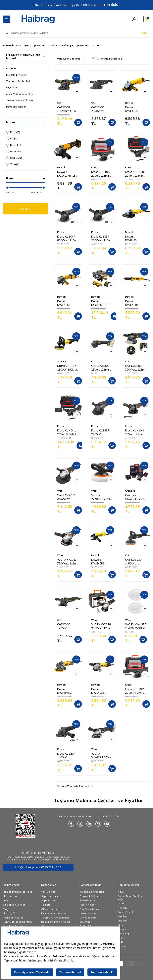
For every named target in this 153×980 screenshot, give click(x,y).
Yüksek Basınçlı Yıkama (20, 100)
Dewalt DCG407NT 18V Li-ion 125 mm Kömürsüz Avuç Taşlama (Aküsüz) (67, 174)
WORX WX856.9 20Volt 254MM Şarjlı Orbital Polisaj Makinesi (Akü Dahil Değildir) (102, 497)
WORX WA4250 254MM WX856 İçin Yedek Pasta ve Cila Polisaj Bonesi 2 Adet (136, 626)
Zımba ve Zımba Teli (18, 81)
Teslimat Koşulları (13, 918)
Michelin (122, 929)
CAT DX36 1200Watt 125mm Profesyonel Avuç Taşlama (66, 626)
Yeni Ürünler (48, 892)
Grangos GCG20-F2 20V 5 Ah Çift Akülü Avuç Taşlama (136, 497)
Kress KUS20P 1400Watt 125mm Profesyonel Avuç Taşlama (66, 756)
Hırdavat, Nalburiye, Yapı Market (69, 45)
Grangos (15, 152)
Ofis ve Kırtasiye (51, 909)
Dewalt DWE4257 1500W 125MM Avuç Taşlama (67, 303)
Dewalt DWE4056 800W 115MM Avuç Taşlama (100, 562)
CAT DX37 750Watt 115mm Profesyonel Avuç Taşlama (68, 109)
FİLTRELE (26, 209)
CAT (94, 103)
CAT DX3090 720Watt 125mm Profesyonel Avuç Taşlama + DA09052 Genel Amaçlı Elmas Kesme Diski (136, 368)
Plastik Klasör (87, 905)
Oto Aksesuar (49, 926)
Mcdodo (123, 921)
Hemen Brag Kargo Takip (18, 892)
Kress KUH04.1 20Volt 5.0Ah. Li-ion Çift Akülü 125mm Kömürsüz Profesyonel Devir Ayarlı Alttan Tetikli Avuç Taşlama (68, 432)
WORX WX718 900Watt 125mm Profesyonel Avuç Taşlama (102, 626)
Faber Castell (126, 912)
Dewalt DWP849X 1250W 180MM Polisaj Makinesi (67, 691)
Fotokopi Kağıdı (89, 896)
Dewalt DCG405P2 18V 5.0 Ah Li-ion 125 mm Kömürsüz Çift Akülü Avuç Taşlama (101, 303)
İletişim (7, 900)
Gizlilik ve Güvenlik (14, 926)
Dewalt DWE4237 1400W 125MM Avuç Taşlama (135, 109)
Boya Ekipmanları (16, 107)
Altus (121, 892)
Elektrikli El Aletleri (17, 75)
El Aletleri (12, 68)
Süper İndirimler (50, 896)
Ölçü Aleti (12, 88)
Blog (6, 909)
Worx (13, 164)
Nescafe (123, 908)
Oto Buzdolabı (88, 918)
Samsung (123, 934)
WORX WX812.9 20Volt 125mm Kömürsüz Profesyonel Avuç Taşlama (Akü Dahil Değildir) (102, 756)
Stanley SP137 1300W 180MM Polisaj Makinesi (67, 368)
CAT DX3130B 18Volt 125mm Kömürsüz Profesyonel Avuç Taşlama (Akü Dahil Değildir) (100, 368)
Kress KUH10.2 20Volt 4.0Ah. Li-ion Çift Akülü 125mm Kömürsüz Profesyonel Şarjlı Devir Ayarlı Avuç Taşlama (136, 691)
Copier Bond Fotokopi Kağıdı (130, 898)
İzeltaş (122, 938)
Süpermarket (49, 900)
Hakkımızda (10, 896)
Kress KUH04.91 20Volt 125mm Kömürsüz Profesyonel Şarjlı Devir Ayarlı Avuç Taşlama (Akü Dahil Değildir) (135, 174)
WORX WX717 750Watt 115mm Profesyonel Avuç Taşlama (68, 562)
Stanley (14, 158)
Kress (13, 132)
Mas (120, 925)
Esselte (122, 946)
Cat (12, 139)
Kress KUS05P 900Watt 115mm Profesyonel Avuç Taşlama (102, 239)
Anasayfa (9, 45)
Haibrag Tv (9, 913)
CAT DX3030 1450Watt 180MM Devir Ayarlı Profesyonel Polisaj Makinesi (135, 562)
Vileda (122, 903)
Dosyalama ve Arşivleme (56, 922)
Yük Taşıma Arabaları (92, 892)
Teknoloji (46, 905)
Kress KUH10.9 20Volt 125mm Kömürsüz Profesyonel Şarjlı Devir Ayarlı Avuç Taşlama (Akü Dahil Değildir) (134, 432)
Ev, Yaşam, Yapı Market (32, 45)
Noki (120, 942)
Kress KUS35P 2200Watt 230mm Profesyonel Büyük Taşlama (101, 432)
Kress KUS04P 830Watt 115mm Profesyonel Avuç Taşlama (68, 239)
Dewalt (14, 145)
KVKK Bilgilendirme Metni (18, 922)
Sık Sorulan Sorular (14, 905)
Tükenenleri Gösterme (107, 59)
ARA (144, 33)
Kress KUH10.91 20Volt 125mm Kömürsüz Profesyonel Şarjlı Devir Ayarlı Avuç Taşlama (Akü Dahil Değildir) (101, 174)
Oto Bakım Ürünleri (90, 909)
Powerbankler (88, 900)
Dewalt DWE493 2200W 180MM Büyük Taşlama (135, 239)
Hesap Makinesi (89, 913)
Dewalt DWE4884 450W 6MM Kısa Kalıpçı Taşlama (136, 303)
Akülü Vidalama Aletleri (20, 94)
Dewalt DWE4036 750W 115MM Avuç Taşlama (100, 691)
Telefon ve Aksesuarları (55, 918)
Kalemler (85, 922)
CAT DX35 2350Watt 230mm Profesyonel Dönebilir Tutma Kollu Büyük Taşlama (101, 109)
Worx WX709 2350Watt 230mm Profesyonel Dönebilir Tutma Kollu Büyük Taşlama (67, 497)
